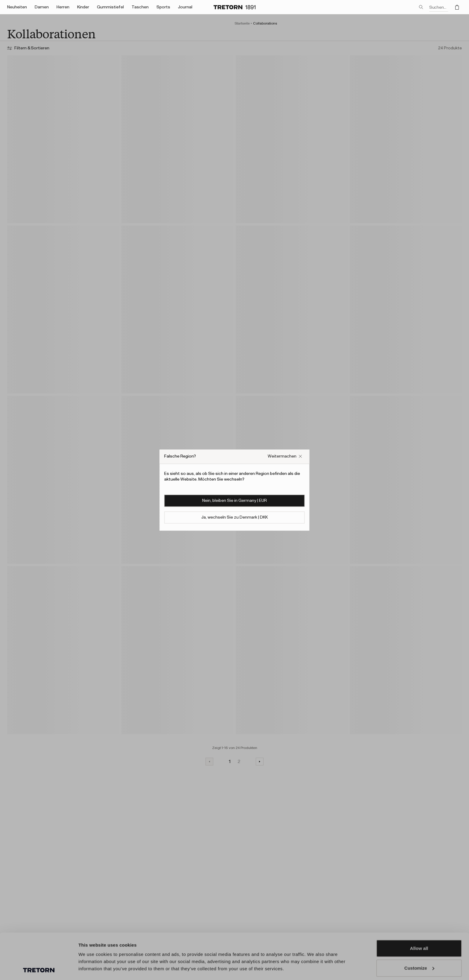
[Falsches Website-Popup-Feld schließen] (285, 456)
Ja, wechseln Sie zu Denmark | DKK (234, 517)
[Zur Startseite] (234, 7)
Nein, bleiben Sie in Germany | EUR (234, 501)
